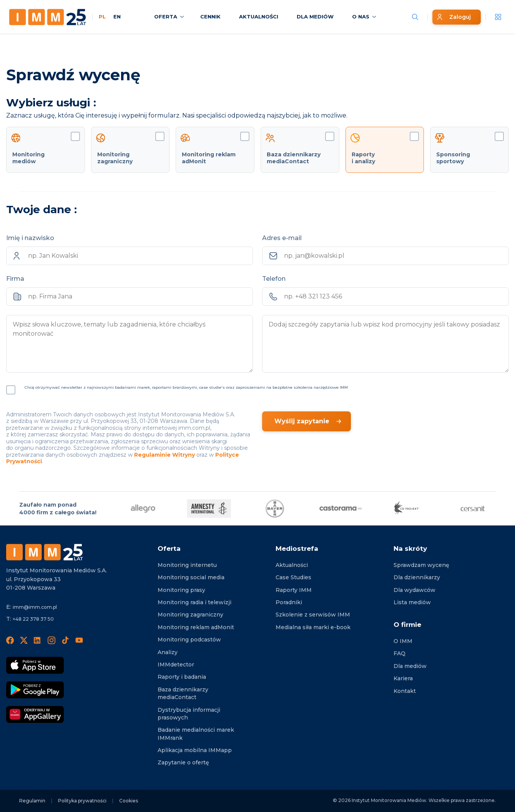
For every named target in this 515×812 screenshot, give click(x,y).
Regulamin (32, 801)
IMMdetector (176, 665)
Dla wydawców (414, 590)
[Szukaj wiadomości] (415, 17)
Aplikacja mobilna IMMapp (195, 750)
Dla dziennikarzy (417, 577)
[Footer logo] (45, 552)
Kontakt (405, 691)
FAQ (400, 653)
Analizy (168, 652)
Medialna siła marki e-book (313, 627)
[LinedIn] (38, 640)
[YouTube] (79, 640)
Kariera (403, 678)
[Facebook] (10, 640)
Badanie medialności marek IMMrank (196, 734)
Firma (15, 279)
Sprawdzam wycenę (421, 565)
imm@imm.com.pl (35, 607)
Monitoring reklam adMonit (196, 627)
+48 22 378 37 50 (33, 619)
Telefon (274, 279)
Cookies (129, 801)
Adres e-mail (282, 238)
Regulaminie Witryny (164, 455)
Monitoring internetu (187, 565)
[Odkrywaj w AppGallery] (35, 714)
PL (102, 17)
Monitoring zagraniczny (190, 615)
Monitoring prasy (181, 590)
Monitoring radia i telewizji (194, 602)
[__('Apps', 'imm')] (498, 17)
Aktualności (292, 565)
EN (117, 17)
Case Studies (293, 577)
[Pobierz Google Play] (35, 690)
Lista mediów (412, 602)
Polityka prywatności (82, 801)
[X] (24, 640)
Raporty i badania (182, 677)
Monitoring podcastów (189, 640)
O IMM (403, 641)
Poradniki (289, 602)
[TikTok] (65, 640)
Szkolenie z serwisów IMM (313, 615)
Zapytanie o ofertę (183, 762)
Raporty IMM (294, 590)
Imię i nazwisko (30, 238)
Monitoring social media (191, 577)
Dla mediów (410, 666)
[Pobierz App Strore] (35, 665)
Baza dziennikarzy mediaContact (183, 693)
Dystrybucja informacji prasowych (189, 714)
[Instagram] (51, 640)
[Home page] (48, 17)
